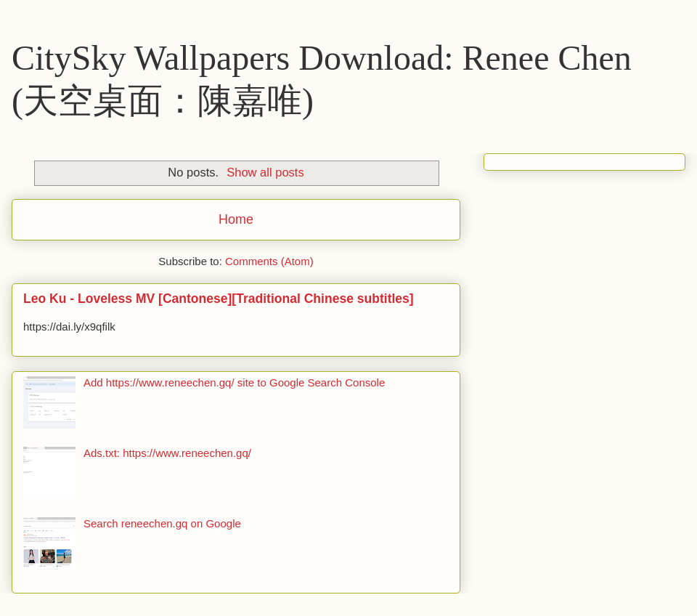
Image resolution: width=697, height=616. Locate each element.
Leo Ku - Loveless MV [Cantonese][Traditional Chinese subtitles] (219, 299)
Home (236, 219)
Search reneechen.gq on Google (162, 523)
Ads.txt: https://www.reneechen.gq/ (167, 453)
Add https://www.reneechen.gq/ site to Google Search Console (234, 382)
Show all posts (265, 172)
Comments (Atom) (269, 261)
